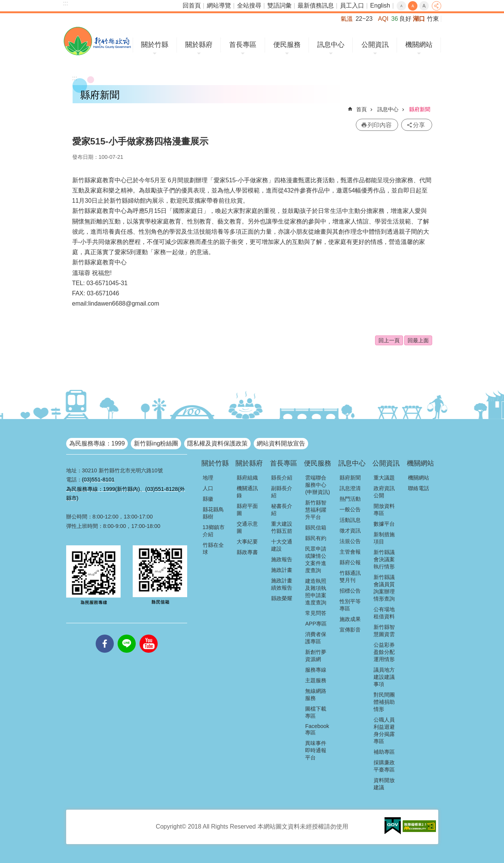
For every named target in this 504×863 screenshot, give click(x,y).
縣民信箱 (316, 528)
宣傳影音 (350, 630)
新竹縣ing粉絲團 (156, 443)
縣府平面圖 (247, 510)
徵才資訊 (350, 531)
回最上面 (418, 340)
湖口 (419, 19)
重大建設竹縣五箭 (282, 527)
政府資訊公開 (384, 492)
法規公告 (350, 541)
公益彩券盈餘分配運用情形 (384, 652)
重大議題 (384, 478)
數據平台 (384, 524)
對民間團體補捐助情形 (384, 702)
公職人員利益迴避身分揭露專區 (384, 730)
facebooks (105, 635)
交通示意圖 (247, 527)
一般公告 (350, 509)
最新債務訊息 (316, 5)
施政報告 (282, 559)
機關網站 (419, 45)
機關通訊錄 (247, 492)
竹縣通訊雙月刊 (350, 577)
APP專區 (316, 624)
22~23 (364, 19)
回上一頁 (389, 340)
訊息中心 (331, 45)
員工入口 (352, 5)
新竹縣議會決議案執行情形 (384, 559)
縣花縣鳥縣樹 (213, 513)
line (127, 635)
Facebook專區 (317, 729)
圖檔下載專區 (316, 712)
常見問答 (316, 613)
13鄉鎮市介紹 (214, 531)
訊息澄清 (350, 488)
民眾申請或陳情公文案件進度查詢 (316, 560)
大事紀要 (247, 542)
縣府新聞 (420, 109)
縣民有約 (316, 538)
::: (66, 3)
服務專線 (316, 670)
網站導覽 (219, 5)
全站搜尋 (249, 5)
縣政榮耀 (282, 598)
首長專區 (243, 45)
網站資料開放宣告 (281, 443)
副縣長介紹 (282, 492)
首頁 (361, 109)
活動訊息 (350, 520)
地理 (208, 478)
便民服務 (287, 45)
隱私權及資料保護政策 (217, 443)
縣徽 (208, 499)
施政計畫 (282, 570)
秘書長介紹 (282, 510)
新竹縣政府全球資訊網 (97, 41)
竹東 (433, 19)
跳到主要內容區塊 (4, 4)
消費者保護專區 (316, 638)
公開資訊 (375, 45)
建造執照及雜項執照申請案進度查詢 (316, 592)
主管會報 (350, 552)
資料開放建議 (384, 784)
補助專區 (384, 752)
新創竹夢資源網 (316, 656)
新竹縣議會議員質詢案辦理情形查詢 (384, 588)
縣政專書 (247, 552)
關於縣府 (199, 45)
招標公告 (350, 591)
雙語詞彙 (279, 5)
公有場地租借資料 (384, 613)
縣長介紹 (282, 478)
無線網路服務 (316, 695)
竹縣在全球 (213, 549)
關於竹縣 (155, 45)
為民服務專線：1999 (97, 443)
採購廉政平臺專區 (384, 766)
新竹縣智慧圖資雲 (384, 631)
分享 (437, 6)
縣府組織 (247, 478)
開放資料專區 (384, 510)
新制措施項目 (384, 538)
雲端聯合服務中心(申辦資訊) (318, 485)
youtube (149, 635)
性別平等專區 (350, 605)
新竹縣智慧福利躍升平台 (316, 510)
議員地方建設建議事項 (384, 677)
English (380, 5)
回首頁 (192, 5)
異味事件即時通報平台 (316, 750)
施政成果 (350, 619)
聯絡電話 (419, 488)
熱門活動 (350, 499)
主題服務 (316, 680)
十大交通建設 (282, 545)
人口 (208, 488)
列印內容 (380, 125)
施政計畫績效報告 (282, 584)
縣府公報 (350, 562)
